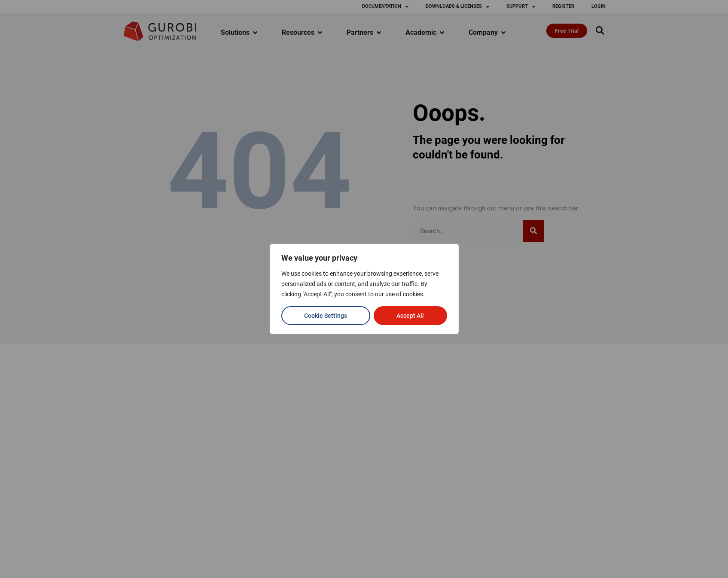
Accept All (410, 316)
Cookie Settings (326, 316)
